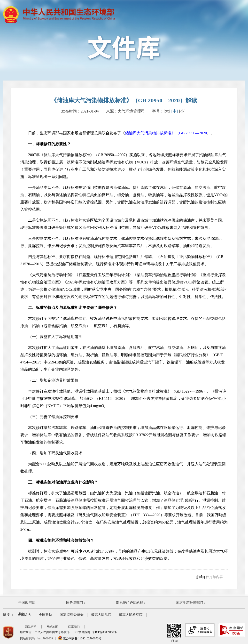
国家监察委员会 (72, 615)
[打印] (200, 577)
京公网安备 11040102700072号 (80, 638)
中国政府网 (27, 603)
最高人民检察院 (131, 615)
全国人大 (24, 615)
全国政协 (46, 615)
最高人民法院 (101, 615)
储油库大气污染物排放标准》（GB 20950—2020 (166, 133)
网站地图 (52, 627)
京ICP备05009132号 (105, 632)
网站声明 (31, 627)
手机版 (174, 633)
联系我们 (74, 627)
